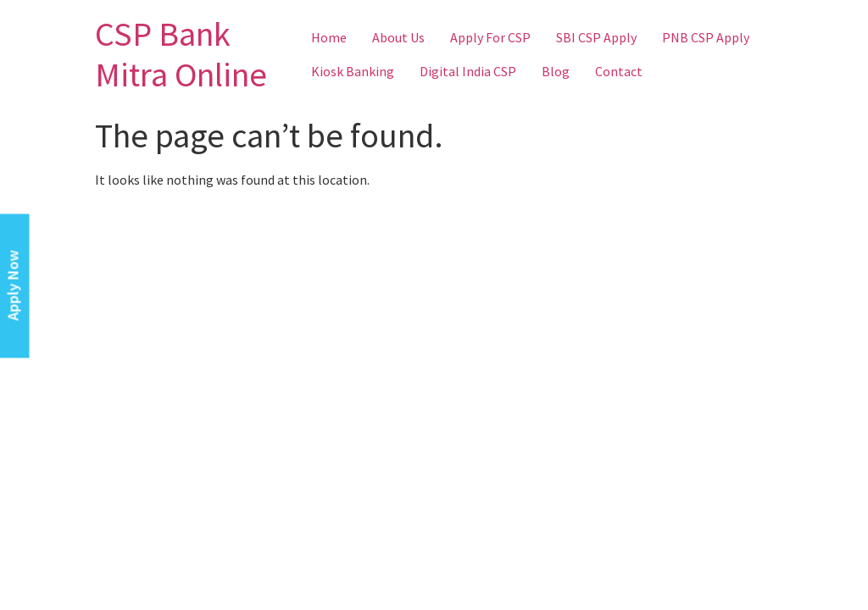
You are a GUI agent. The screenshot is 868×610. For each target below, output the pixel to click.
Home (329, 37)
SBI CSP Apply (596, 37)
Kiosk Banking (353, 71)
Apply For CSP (490, 37)
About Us (398, 37)
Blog (556, 71)
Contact (619, 71)
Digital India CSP (468, 71)
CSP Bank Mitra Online (181, 54)
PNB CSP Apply (706, 37)
